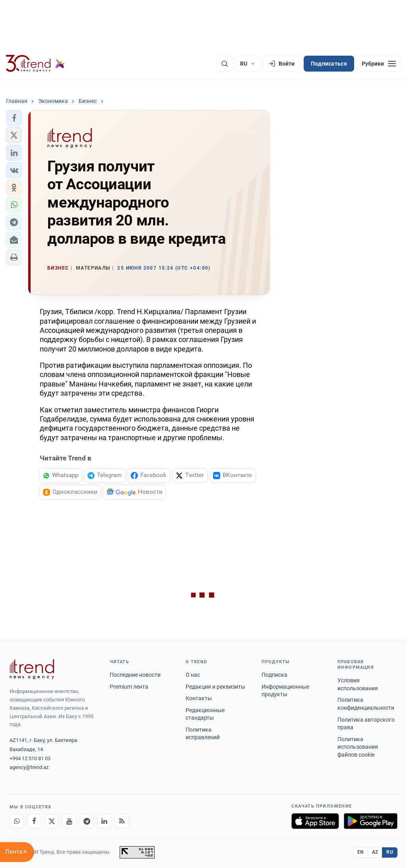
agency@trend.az (29, 767)
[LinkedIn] (104, 821)
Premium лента (129, 687)
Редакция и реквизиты (215, 687)
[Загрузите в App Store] (315, 821)
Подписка (274, 675)
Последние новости (135, 675)
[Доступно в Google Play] (371, 821)
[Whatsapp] (17, 821)
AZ (375, 852)
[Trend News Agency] (32, 669)
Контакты (199, 698)
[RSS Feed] (122, 821)
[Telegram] (87, 821)
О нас (193, 675)
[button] (14, 118)
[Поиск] (225, 64)
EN (360, 852)
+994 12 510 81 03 (30, 758)
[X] (52, 821)
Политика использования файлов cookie (358, 747)
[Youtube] (69, 821)
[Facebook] (34, 821)
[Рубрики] (379, 64)
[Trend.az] (35, 64)
